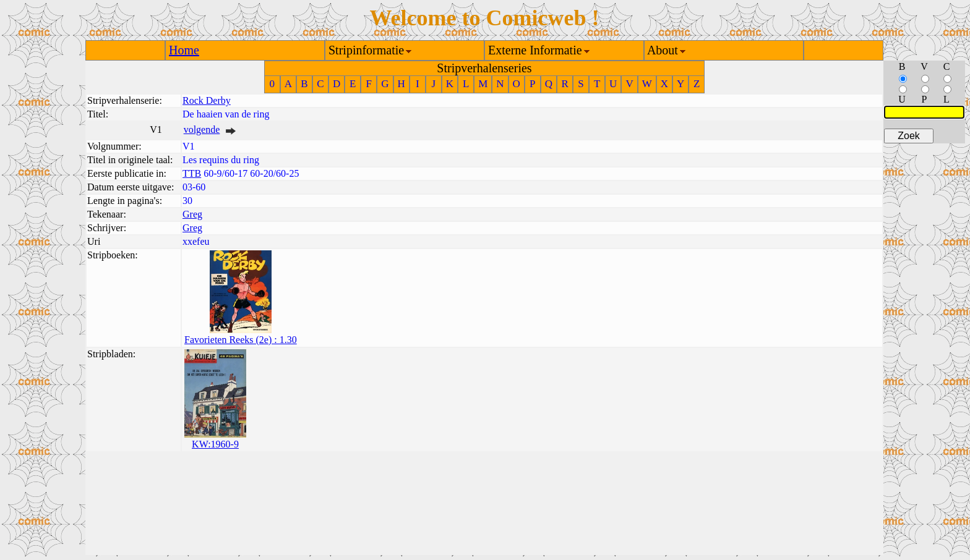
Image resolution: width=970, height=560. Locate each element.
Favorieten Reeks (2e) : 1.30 (241, 340)
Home (184, 50)
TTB (192, 173)
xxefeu (196, 241)
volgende (202, 129)
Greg (192, 214)
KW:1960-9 (215, 444)
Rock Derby (207, 100)
